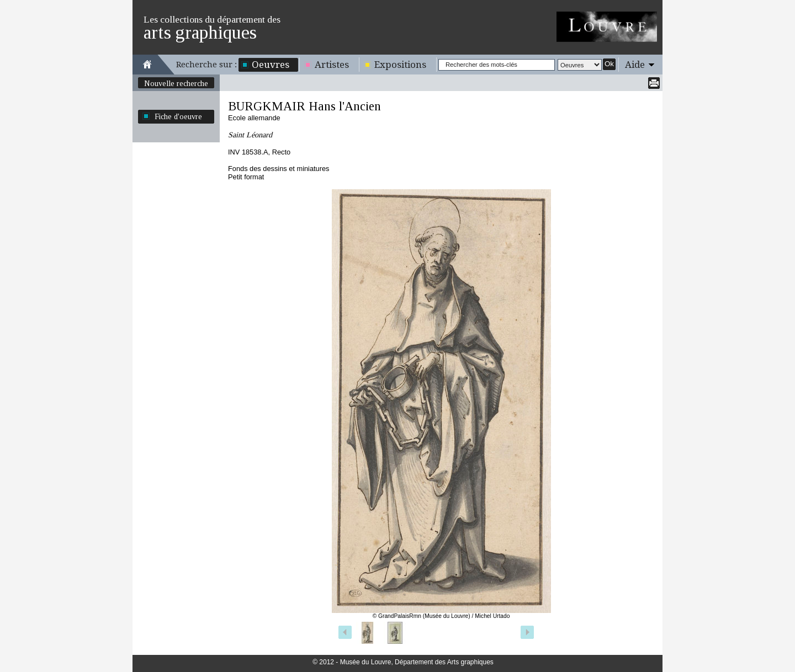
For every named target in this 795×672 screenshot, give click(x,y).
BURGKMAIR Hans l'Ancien (304, 106)
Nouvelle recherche (176, 83)
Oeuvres (271, 65)
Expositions (400, 65)
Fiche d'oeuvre (178, 116)
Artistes (332, 65)
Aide (635, 65)
